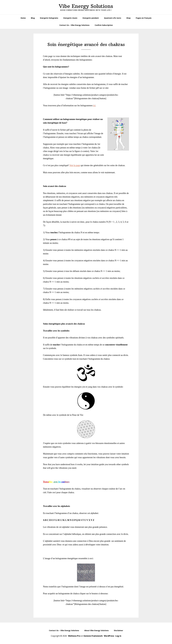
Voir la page (75, 165)
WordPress (109, 636)
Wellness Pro (74, 636)
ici (94, 105)
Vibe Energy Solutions (86, 6)
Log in (118, 636)
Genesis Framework (93, 636)
